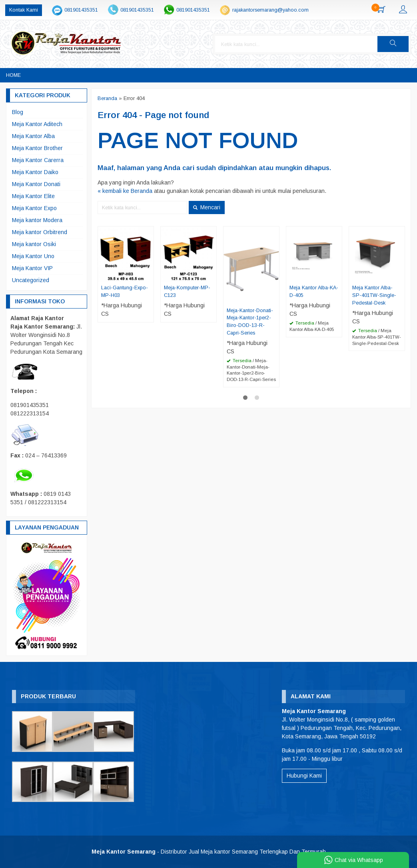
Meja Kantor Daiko (35, 172)
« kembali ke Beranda (125, 191)
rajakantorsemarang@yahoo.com (270, 10)
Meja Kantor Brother (37, 148)
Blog (18, 112)
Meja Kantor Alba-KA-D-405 (314, 292)
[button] (393, 44)
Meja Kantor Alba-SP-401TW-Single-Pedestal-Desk (374, 295)
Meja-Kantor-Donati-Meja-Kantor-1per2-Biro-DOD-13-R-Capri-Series (250, 322)
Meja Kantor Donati (36, 184)
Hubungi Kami (304, 776)
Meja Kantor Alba (33, 136)
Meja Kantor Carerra (38, 160)
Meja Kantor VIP (32, 268)
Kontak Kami (24, 10)
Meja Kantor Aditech (37, 124)
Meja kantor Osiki (34, 244)
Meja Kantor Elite (33, 196)
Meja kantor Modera (37, 220)
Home (13, 75)
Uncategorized (31, 280)
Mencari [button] (207, 207)
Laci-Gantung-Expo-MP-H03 (125, 292)
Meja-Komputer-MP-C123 (187, 292)
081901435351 (81, 10)
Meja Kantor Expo (34, 208)
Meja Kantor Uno (33, 256)
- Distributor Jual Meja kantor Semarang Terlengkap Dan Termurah (209, 852)
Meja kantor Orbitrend (40, 232)
